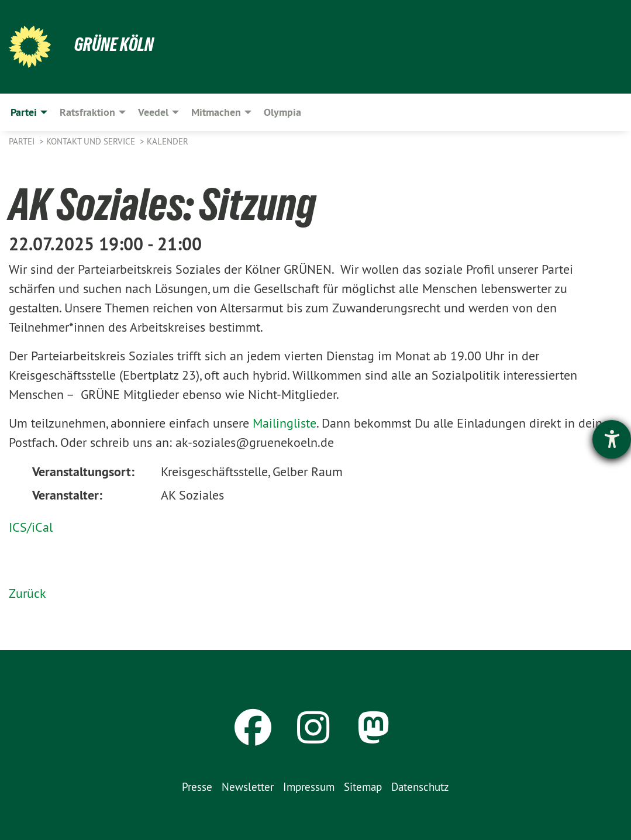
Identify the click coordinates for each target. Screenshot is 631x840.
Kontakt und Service (92, 141)
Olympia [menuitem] (282, 112)
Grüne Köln (114, 44)
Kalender (168, 141)
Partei (23, 141)
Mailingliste (285, 423)
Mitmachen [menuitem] (216, 112)
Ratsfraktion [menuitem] (87, 112)
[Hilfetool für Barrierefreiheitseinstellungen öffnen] (612, 439)
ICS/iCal (31, 527)
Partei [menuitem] (24, 112)
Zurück (27, 593)
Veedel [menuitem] (153, 112)
